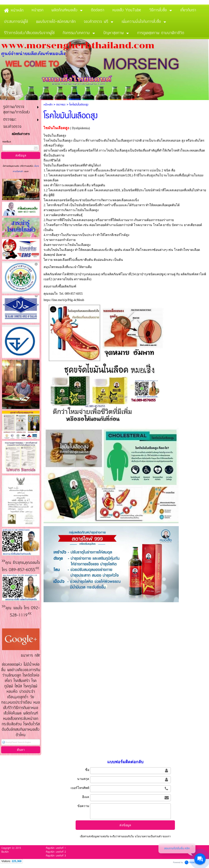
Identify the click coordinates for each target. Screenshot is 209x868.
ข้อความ (83, 806)
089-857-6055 (74, 294)
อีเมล (86, 797)
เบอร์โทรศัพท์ (80, 788)
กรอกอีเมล (7, 142)
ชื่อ (87, 770)
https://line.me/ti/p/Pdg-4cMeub (64, 300)
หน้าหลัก (48, 105)
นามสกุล (83, 779)
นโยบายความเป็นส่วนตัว (148, 836)
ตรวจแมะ (61, 105)
